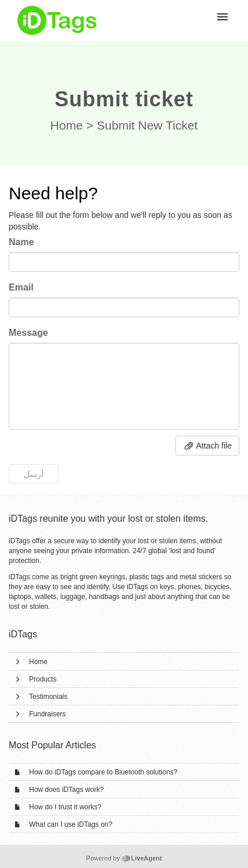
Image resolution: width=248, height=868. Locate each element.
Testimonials (48, 697)
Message (28, 333)
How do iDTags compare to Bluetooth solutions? (103, 772)
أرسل (34, 474)
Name (21, 242)
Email (21, 287)
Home (67, 125)
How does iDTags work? (67, 790)
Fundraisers (47, 714)
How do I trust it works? (65, 807)
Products (43, 679)
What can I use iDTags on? (71, 824)
